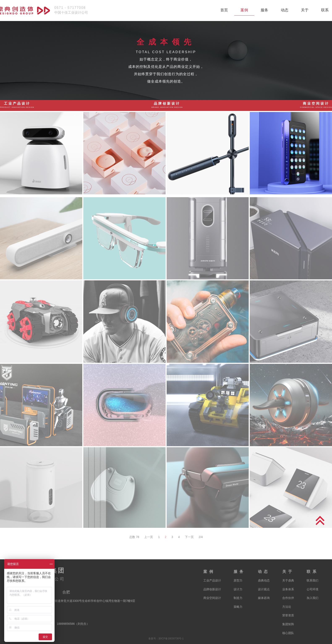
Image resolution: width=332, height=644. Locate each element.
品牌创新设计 (167, 105)
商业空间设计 (316, 105)
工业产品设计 (17, 105)
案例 (244, 10)
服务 (264, 10)
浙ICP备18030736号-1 (171, 639)
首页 (224, 10)
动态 (285, 10)
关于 (305, 10)
